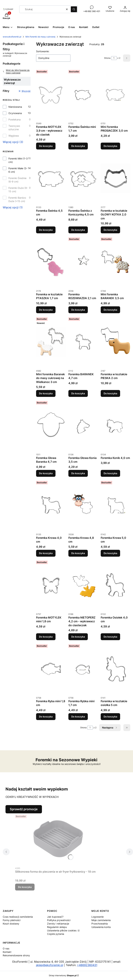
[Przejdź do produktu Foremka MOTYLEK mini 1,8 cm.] (51, 585)
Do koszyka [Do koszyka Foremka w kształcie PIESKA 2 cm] (110, 393)
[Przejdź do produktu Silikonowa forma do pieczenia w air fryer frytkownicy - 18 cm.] (58, 839)
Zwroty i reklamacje (58, 924)
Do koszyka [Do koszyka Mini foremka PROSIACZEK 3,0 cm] (110, 146)
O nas (6, 948)
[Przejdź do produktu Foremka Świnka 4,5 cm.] (51, 178)
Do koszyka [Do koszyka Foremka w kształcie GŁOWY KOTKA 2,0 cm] (110, 230)
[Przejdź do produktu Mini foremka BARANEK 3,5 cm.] (115, 262)
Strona (107, 58)
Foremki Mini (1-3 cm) (18, 160)
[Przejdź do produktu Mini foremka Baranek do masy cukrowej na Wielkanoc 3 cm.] (51, 342)
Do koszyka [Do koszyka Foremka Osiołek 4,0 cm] (110, 637)
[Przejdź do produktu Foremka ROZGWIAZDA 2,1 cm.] (83, 262)
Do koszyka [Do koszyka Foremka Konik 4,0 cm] (110, 473)
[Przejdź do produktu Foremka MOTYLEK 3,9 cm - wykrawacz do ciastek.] (51, 94)
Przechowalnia (100, 924)
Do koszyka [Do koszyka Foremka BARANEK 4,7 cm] (78, 393)
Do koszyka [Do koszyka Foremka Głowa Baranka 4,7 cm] (46, 473)
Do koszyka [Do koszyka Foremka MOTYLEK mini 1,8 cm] (46, 637)
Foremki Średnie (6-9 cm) (17, 180)
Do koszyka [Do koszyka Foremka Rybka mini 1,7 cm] (78, 717)
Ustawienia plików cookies (62, 930)
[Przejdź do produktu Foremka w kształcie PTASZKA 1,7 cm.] (51, 262)
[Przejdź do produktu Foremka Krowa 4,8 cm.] (83, 505)
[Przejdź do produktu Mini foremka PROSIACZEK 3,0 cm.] (115, 94)
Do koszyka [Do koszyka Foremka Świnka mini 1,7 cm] (78, 146)
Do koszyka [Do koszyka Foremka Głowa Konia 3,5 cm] (78, 473)
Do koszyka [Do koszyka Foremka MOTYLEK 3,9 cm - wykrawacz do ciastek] (46, 146)
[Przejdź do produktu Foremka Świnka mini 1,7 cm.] (83, 94)
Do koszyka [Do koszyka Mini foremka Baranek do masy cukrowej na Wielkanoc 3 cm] (46, 393)
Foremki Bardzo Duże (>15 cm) (17, 199)
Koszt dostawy (11, 924)
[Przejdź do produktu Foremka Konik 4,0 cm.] (115, 425)
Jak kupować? (55, 917)
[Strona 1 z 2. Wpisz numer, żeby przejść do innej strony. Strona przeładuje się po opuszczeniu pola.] (114, 58)
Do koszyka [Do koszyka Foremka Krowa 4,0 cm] (46, 553)
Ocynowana (15, 113)
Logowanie (98, 917)
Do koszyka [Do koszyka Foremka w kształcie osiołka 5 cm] (110, 717)
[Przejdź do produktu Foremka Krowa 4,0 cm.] (51, 505)
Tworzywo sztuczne (14, 128)
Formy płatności (12, 920)
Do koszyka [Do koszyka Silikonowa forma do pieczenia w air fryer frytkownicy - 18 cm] (25, 887)
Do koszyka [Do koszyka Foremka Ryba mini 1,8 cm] (46, 717)
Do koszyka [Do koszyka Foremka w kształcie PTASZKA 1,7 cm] (46, 310)
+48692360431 (87, 965)
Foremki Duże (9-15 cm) (18, 190)
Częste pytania (56, 934)
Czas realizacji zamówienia (18, 917)
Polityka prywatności (59, 920)
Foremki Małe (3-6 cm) (18, 170)
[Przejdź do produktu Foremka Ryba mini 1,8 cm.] (51, 669)
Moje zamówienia (101, 920)
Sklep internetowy (63, 975)
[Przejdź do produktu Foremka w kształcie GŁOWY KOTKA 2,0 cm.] (115, 178)
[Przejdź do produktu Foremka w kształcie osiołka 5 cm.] (115, 669)
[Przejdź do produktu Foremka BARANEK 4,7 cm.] (83, 342)
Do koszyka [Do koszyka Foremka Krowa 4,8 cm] (78, 553)
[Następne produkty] (110, 728)
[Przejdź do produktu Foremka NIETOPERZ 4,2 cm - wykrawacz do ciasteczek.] (83, 585)
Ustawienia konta (101, 927)
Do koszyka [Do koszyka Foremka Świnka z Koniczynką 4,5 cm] (78, 230)
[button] (74, 9)
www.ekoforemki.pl (12, 37)
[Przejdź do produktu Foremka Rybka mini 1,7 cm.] (83, 669)
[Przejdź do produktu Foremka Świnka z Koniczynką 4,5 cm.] (83, 178)
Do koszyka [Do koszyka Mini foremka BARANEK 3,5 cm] (110, 310)
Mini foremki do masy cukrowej (40, 37)
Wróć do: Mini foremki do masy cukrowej (16, 71)
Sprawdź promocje (24, 809)
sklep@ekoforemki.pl (50, 965)
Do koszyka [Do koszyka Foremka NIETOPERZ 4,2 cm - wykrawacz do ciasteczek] (78, 637)
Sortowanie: (43, 51)
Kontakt (7, 952)
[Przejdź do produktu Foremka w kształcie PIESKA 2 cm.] (115, 342)
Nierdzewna (15, 107)
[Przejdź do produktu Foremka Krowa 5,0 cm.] (115, 505)
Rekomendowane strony (16, 955)
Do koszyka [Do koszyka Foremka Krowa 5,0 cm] (110, 553)
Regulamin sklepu (57, 927)
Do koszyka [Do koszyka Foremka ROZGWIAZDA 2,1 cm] (78, 310)
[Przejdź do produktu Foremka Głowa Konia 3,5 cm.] (83, 425)
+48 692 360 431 (92, 11)
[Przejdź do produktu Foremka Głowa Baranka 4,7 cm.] (51, 425)
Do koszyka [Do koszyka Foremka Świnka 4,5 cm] (46, 230)
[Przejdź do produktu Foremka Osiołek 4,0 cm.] (115, 585)
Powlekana (15, 119)
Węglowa (14, 136)
